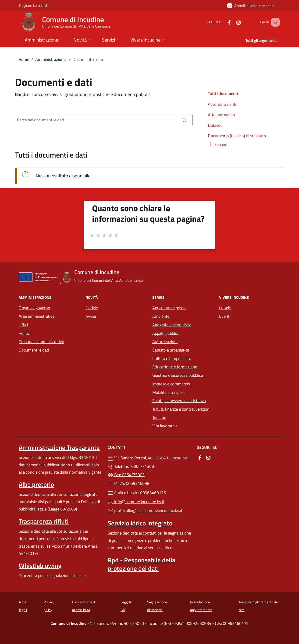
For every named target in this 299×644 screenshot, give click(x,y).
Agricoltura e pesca (169, 308)
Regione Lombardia (34, 5)
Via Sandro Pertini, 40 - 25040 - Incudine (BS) (149, 457)
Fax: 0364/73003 (126, 475)
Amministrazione (50, 59)
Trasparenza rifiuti (44, 521)
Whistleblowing (40, 566)
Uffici (23, 325)
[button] (218, 144)
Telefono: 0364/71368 (131, 466)
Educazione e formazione (175, 367)
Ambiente (161, 316)
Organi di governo (34, 308)
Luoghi (225, 308)
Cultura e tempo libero (172, 358)
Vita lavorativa (165, 426)
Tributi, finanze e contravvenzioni (181, 409)
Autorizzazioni (165, 342)
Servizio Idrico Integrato (140, 523)
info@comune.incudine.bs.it (136, 502)
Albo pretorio (36, 484)
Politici (25, 333)
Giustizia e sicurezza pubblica (178, 375)
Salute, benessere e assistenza (179, 401)
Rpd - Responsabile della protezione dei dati (142, 564)
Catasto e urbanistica (171, 350)
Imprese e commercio (171, 384)
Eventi (225, 316)
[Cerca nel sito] (274, 22)
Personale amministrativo (41, 342)
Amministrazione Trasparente (59, 447)
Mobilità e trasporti (169, 392)
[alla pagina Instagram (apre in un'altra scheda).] (233, 22)
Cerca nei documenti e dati (41, 120)
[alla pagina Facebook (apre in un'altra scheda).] (223, 22)
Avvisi (91, 316)
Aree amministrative (37, 316)
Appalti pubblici (166, 333)
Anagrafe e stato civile (172, 325)
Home (24, 59)
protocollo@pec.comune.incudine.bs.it (145, 510)
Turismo (159, 417)
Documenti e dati (34, 350)
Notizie (92, 308)
